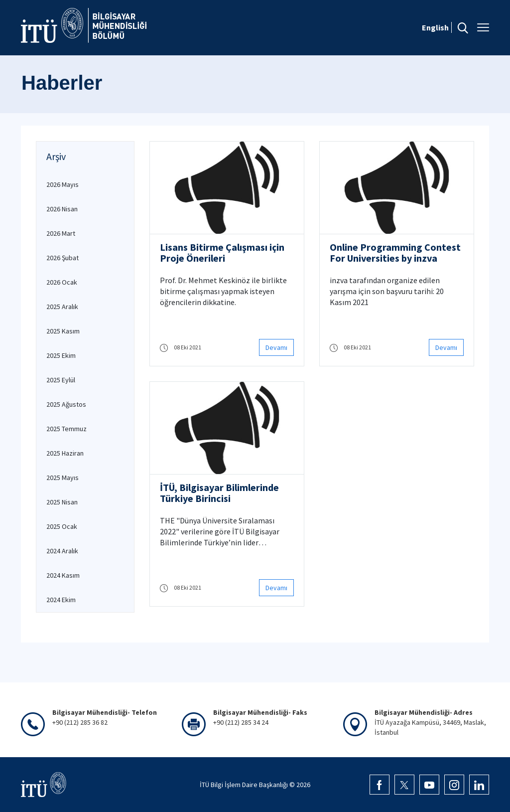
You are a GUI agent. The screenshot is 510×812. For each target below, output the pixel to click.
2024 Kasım (63, 575)
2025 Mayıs (63, 478)
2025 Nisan (62, 502)
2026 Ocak (62, 282)
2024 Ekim (61, 600)
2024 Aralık (62, 551)
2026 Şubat (63, 258)
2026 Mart (61, 233)
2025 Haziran (65, 453)
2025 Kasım (63, 331)
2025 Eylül (61, 380)
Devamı (276, 347)
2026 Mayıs (63, 184)
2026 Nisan (62, 209)
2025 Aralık (62, 307)
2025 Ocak (62, 526)
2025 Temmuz (66, 429)
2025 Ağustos (66, 404)
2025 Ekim (61, 355)
